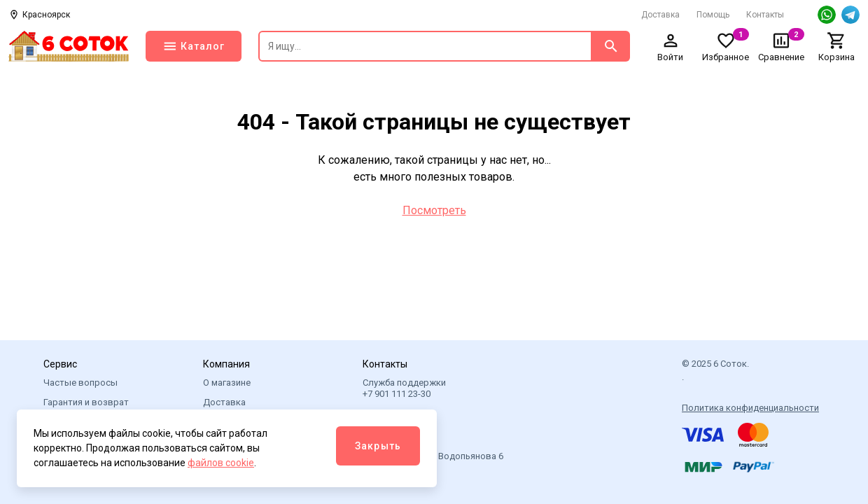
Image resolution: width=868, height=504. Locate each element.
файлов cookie (221, 463)
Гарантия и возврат (86, 402)
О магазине (227, 383)
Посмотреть (434, 210)
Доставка (660, 15)
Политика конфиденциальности (750, 408)
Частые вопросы (80, 383)
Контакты (765, 15)
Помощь (713, 15)
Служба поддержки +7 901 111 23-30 (404, 388)
